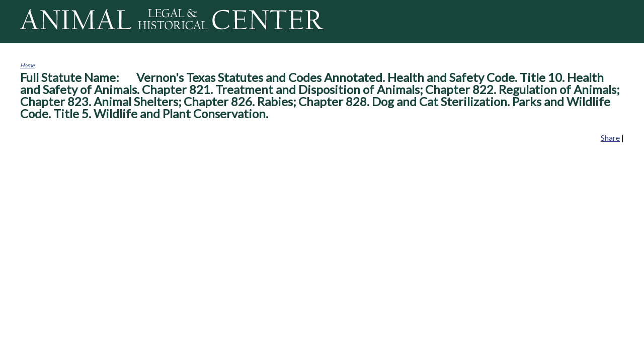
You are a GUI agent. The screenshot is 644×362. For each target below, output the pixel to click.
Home (27, 65)
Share (610, 138)
